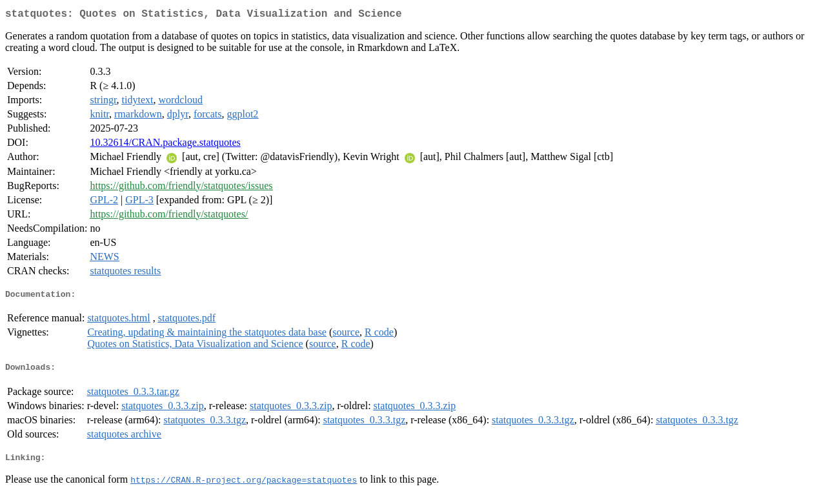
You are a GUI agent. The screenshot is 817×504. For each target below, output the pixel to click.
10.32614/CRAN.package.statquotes (165, 145)
